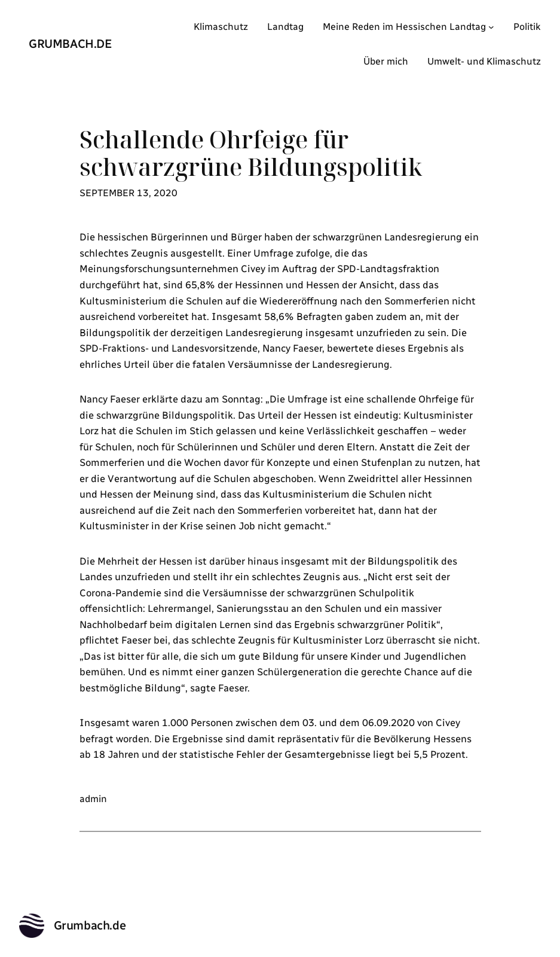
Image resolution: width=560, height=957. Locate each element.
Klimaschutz (221, 27)
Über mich (386, 61)
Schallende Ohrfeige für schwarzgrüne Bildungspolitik (251, 153)
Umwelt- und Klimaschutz (484, 61)
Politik (527, 27)
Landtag (285, 27)
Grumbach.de (71, 44)
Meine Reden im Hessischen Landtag (404, 27)
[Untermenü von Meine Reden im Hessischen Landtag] (491, 27)
